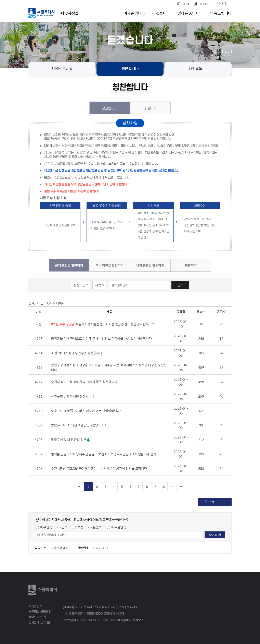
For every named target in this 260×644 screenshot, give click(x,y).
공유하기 (214, 51)
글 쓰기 (209, 502)
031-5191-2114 (114, 614)
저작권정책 (35, 606)
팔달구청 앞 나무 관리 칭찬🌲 (71, 440)
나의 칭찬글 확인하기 (150, 265)
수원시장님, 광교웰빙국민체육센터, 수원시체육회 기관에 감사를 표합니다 (99, 468)
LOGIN (204, 4)
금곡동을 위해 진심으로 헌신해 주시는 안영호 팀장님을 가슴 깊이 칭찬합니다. (102, 338)
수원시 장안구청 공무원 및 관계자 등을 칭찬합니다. (84, 382)
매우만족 (46, 527)
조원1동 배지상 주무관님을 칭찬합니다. (77, 353)
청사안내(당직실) (39, 622)
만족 (65, 527)
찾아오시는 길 (37, 617)
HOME (187, 4)
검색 (180, 285)
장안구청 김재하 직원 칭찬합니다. (73, 396)
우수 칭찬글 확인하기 (110, 265)
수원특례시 (43, 590)
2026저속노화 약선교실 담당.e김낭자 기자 (79, 425)
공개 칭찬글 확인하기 (69, 265)
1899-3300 (95, 614)
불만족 (97, 527)
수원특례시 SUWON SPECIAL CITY (69, 13)
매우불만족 (119, 527)
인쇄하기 (227, 51)
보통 (80, 527)
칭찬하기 (191, 265)
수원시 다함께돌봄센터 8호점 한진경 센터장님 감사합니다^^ (115, 324)
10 (163, 486)
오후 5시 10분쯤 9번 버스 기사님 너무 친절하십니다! (86, 411)
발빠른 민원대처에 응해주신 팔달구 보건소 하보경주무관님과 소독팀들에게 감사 (104, 454)
